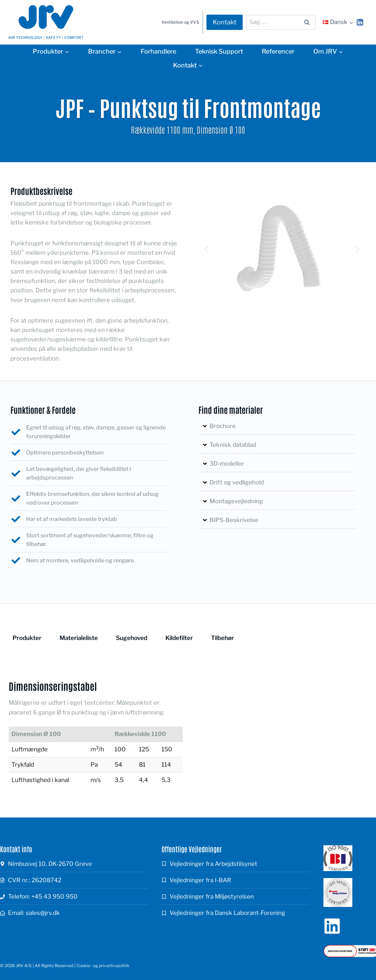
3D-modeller (227, 464)
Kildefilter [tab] (179, 638)
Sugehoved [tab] (132, 638)
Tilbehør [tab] (222, 638)
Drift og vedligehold (237, 482)
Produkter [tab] (27, 638)
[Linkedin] (360, 22)
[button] (206, 249)
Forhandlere (158, 51)
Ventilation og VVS (180, 22)
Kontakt (225, 22)
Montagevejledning (236, 501)
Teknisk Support (219, 51)
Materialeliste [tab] (79, 638)
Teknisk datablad (233, 445)
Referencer (278, 51)
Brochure (223, 426)
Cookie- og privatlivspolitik (103, 966)
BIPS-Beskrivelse (234, 520)
